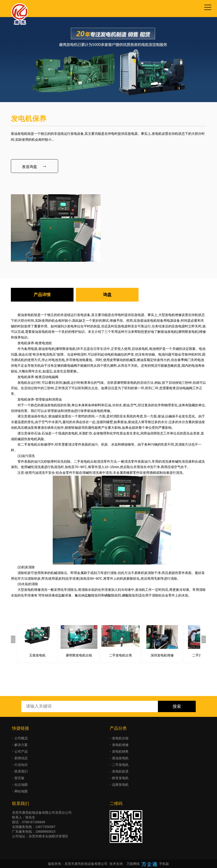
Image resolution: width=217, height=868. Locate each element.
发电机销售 (120, 751)
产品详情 (42, 295)
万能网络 (133, 864)
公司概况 (21, 738)
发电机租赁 (120, 771)
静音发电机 (120, 778)
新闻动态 (21, 758)
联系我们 (21, 771)
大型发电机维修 (170, 315)
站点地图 (21, 785)
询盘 (107, 295)
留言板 (19, 778)
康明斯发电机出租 (79, 655)
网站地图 (21, 791)
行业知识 (21, 765)
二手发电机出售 (121, 655)
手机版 (164, 864)
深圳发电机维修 (162, 655)
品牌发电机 (120, 785)
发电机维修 (120, 745)
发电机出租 (120, 738)
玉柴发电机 (37, 655)
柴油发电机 (120, 758)
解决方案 (21, 745)
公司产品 (21, 751)
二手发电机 (120, 765)
